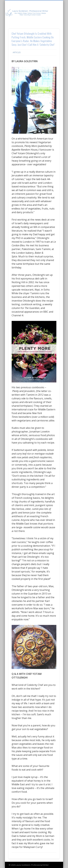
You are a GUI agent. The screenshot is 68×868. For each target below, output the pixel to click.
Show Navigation (52, 27)
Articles (17, 52)
